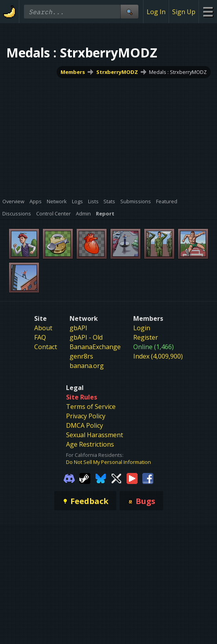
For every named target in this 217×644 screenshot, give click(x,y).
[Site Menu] (208, 12)
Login (142, 328)
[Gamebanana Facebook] (148, 478)
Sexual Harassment (95, 435)
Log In (156, 12)
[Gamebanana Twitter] (116, 478)
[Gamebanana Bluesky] (101, 478)
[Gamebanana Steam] (85, 478)
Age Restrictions (90, 444)
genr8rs (81, 356)
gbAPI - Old (86, 337)
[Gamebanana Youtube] (132, 478)
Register (146, 337)
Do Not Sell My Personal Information (108, 462)
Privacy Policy (86, 416)
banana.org (87, 366)
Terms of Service (91, 407)
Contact (46, 347)
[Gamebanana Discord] (69, 478)
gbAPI (78, 328)
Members (73, 72)
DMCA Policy (85, 425)
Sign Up (184, 12)
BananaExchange (95, 347)
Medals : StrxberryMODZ (178, 72)
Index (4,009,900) (158, 356)
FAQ (40, 337)
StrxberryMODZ (117, 72)
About (43, 328)
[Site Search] (129, 12)
